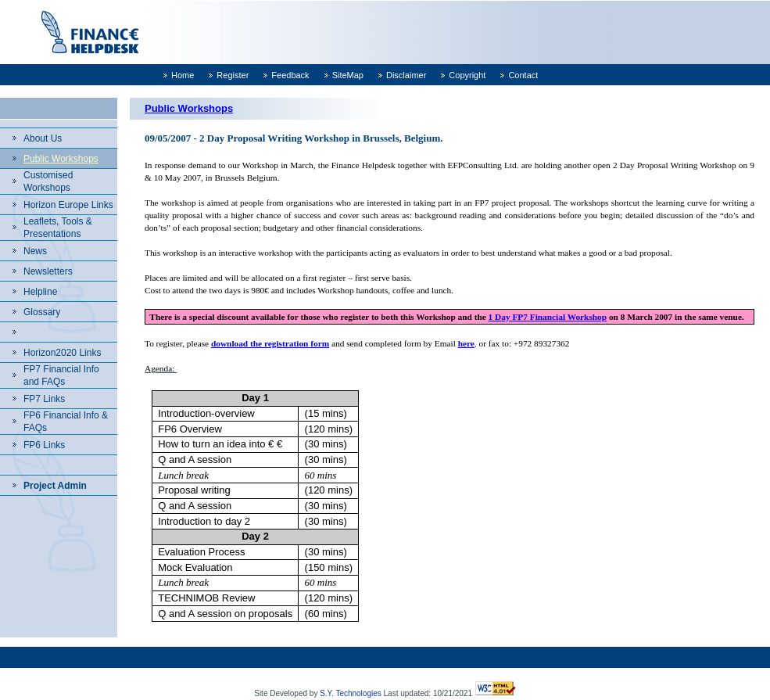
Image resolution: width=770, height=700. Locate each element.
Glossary (42, 312)
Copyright (467, 75)
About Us (43, 138)
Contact (523, 75)
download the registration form (270, 343)
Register (233, 75)
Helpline (40, 292)
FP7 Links (44, 399)
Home (183, 75)
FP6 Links (44, 445)
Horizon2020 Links (62, 353)
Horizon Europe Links (68, 205)
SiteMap (348, 75)
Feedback (290, 75)
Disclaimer (406, 75)
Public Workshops (61, 159)
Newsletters (48, 271)
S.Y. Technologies (351, 693)
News (35, 251)
